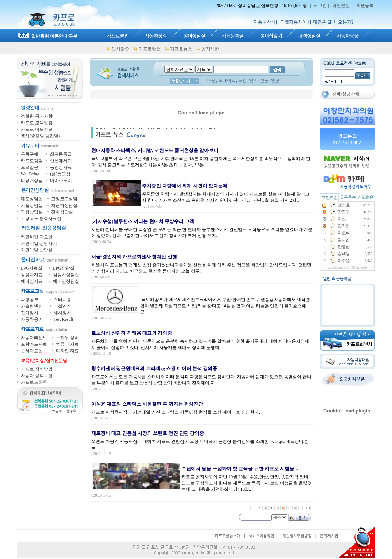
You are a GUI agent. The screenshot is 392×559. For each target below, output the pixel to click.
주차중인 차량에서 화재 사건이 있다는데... (187, 186)
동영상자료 (61, 167)
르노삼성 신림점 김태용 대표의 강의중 (132, 333)
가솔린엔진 (32, 306)
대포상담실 (32, 199)
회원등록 (365, 5)
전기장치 (30, 313)
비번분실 (341, 5)
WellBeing (30, 174)
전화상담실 (62, 212)
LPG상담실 (64, 268)
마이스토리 (61, 180)
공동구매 (30, 154)
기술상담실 (32, 205)
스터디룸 (62, 300)
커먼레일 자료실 (37, 237)
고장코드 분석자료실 (41, 218)
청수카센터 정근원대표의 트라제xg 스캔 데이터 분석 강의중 (154, 368)
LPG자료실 (32, 268)
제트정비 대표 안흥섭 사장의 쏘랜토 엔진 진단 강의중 (148, 433)
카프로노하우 (34, 382)
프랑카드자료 (34, 344)
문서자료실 (32, 351)
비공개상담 (32, 180)
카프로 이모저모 (37, 129)
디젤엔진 (62, 306)
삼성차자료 (32, 275)
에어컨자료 (32, 281)
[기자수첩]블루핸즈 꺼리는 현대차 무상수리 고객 (143, 221)
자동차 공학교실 (37, 376)
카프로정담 (32, 161)
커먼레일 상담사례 (39, 243)
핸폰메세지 (61, 161)
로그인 (320, 5)
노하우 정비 (67, 338)
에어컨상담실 (66, 281)
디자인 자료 (67, 351)
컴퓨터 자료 (67, 344)
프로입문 (30, 167)
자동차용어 (32, 319)
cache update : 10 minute (348, 267)
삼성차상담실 (66, 275)
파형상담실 (32, 212)
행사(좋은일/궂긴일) (40, 136)
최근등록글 (61, 154)
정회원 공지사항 (37, 116)
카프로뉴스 (181, 49)
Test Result (64, 319)
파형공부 (30, 300)
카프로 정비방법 (37, 369)
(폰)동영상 (60, 174)
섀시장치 (62, 313)
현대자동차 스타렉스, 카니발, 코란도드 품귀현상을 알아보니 (155, 150)
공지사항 (210, 49)
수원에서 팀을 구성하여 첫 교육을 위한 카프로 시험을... (240, 469)
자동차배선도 (34, 338)
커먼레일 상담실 (37, 250)
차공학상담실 (64, 205)
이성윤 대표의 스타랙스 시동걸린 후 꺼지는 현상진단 (147, 404)
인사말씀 (120, 49)
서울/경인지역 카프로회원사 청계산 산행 (134, 257)
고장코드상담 (64, 199)
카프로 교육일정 (37, 123)
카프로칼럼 (150, 49)
